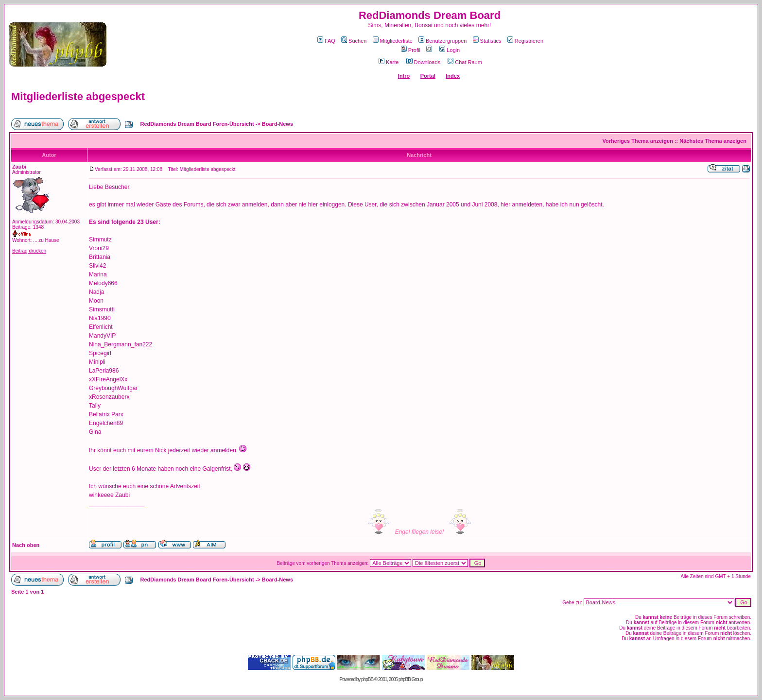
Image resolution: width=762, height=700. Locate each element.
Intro (404, 76)
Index (453, 76)
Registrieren (525, 41)
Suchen (354, 41)
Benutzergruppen (442, 41)
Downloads (423, 62)
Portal (428, 76)
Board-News (277, 124)
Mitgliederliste (393, 41)
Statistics (487, 41)
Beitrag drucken (29, 251)
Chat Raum (465, 62)
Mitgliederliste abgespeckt (78, 96)
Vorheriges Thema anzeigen (638, 141)
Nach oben (26, 545)
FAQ (326, 41)
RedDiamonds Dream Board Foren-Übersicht (197, 124)
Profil (411, 50)
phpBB (367, 679)
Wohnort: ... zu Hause (36, 240)
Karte (389, 62)
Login (450, 50)
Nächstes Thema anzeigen (713, 141)
